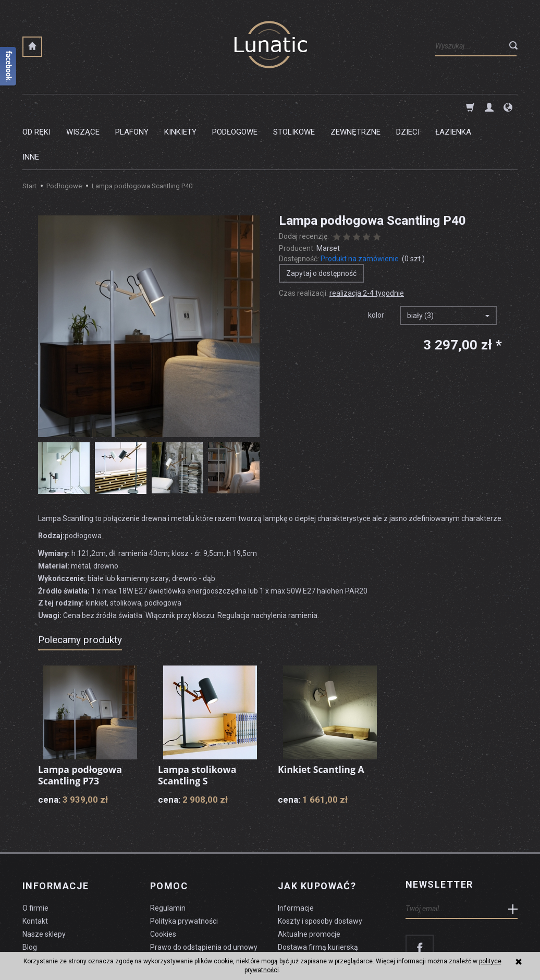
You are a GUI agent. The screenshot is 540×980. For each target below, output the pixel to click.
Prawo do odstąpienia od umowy (204, 894)
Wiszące (83, 107)
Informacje (56, 834)
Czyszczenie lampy (54, 907)
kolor (376, 265)
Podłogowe (235, 107)
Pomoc (169, 834)
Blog (30, 894)
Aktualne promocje (309, 881)
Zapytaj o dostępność (321, 223)
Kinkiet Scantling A (322, 719)
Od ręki (36, 107)
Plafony (132, 107)
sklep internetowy (481, 947)
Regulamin (168, 855)
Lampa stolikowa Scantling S (198, 725)
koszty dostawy (75, 947)
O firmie (35, 855)
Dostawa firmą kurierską (318, 894)
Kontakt (35, 868)
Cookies (163, 881)
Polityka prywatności (184, 868)
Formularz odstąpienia (187, 907)
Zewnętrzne (355, 107)
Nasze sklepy (44, 881)
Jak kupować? (317, 834)
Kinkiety (180, 107)
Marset (328, 198)
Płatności (293, 907)
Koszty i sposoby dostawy (320, 868)
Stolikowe (294, 107)
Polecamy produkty (80, 590)
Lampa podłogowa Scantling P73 (81, 725)
